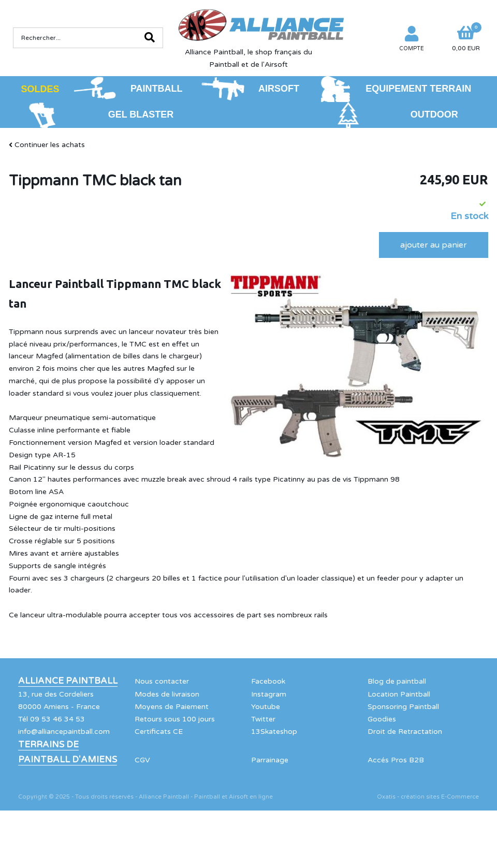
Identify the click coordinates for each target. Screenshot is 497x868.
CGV (142, 760)
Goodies (382, 719)
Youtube (266, 707)
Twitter (263, 719)
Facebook (268, 681)
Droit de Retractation (405, 732)
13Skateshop (274, 732)
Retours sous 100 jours (175, 719)
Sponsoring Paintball (403, 707)
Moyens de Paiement (172, 707)
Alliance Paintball (68, 681)
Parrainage (270, 760)
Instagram (269, 694)
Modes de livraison (167, 694)
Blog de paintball (397, 681)
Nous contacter (162, 681)
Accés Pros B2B (396, 760)
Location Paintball (399, 694)
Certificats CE (159, 732)
